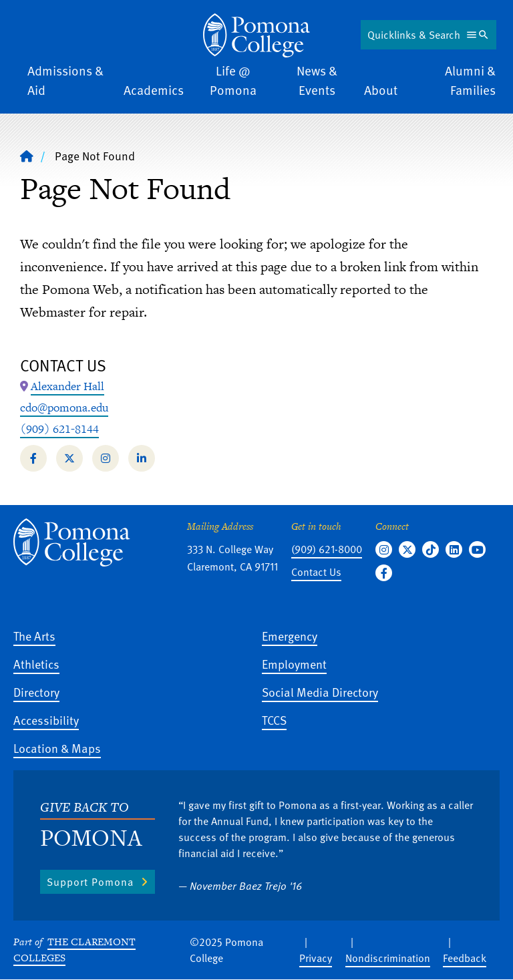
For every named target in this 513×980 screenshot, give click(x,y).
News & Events (317, 80)
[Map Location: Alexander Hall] (67, 387)
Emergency (290, 636)
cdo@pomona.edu (64, 407)
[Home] (27, 156)
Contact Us (316, 572)
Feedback (465, 958)
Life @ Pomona (233, 80)
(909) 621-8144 (59, 429)
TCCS (274, 720)
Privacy (316, 958)
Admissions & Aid (65, 80)
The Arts (34, 636)
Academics (154, 90)
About (381, 90)
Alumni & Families (470, 80)
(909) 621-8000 (327, 549)
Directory (36, 692)
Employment (294, 664)
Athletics (36, 664)
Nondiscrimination (388, 958)
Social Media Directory (320, 692)
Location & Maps (57, 748)
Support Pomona (90, 882)
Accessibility (46, 720)
